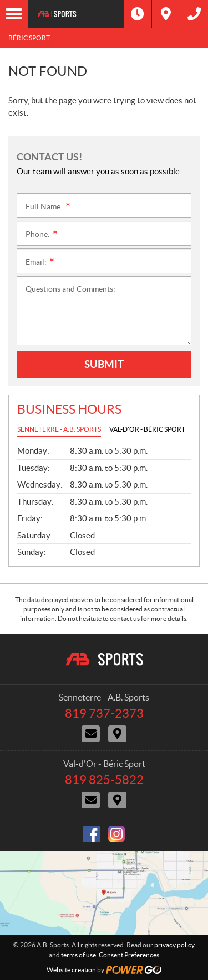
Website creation (71, 970)
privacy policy (174, 945)
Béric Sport (29, 38)
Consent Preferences (129, 955)
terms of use (78, 955)
